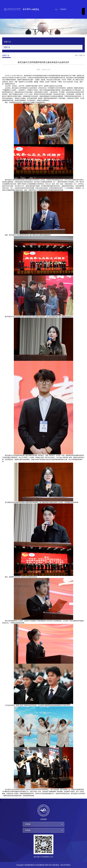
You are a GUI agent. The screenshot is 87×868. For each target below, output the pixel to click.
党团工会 (7, 47)
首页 (76, 55)
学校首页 (63, 9)
